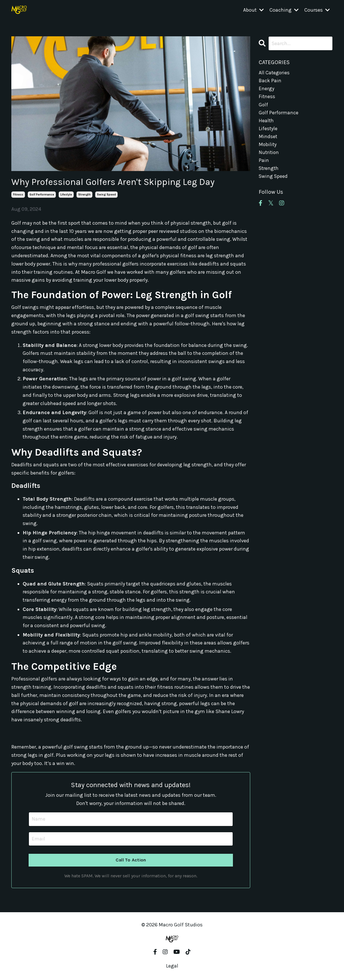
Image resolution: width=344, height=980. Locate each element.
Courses (317, 10)
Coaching (284, 10)
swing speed (106, 194)
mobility (268, 146)
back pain (270, 81)
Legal (172, 966)
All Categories (274, 72)
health (266, 121)
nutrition (269, 154)
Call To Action (131, 860)
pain (264, 162)
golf (264, 105)
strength (84, 194)
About (253, 10)
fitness (18, 194)
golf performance (42, 194)
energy (267, 89)
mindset (268, 138)
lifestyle (66, 194)
